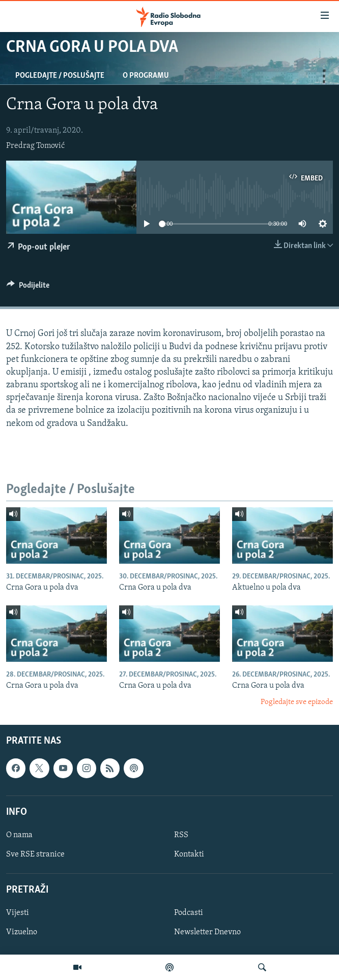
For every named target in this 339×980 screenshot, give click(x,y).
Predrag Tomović (35, 146)
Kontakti (189, 854)
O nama (19, 835)
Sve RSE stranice (35, 854)
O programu (146, 76)
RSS (181, 835)
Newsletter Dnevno (207, 933)
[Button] (28, 288)
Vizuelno (22, 933)
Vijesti (18, 913)
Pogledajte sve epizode (297, 702)
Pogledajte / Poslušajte (60, 76)
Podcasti (189, 913)
